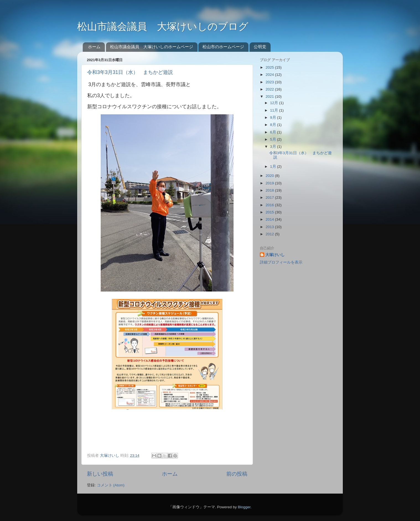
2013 (270, 227)
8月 (273, 125)
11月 (275, 110)
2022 (270, 89)
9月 (273, 118)
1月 (273, 167)
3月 (273, 147)
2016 (270, 205)
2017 (270, 198)
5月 (273, 139)
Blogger (244, 507)
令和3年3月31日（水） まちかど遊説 (130, 72)
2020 (270, 176)
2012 (270, 234)
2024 (270, 75)
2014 (270, 219)
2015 (270, 212)
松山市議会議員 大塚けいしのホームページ (152, 47)
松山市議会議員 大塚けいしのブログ (163, 26)
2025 (270, 67)
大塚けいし (275, 255)
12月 (275, 103)
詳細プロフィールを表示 (281, 262)
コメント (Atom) (111, 485)
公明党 (260, 47)
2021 (270, 96)
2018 (270, 190)
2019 (270, 183)
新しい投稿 (100, 474)
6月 (273, 132)
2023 (270, 82)
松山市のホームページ (223, 47)
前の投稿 (237, 474)
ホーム (94, 47)
